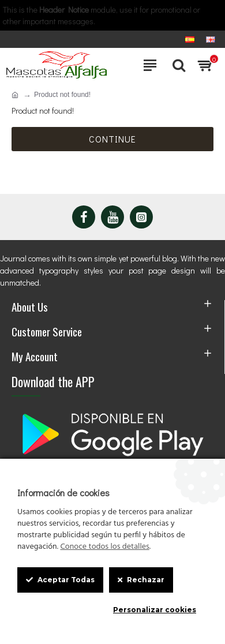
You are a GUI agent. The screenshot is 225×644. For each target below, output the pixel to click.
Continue (112, 139)
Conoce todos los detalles (104, 547)
